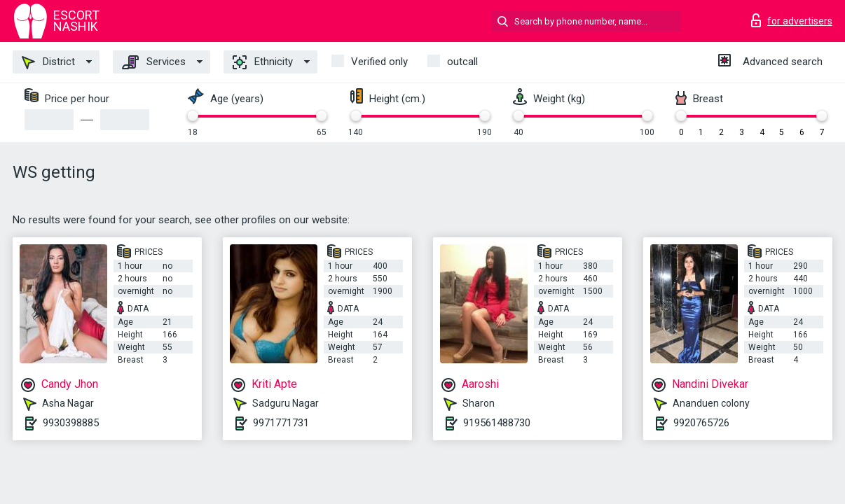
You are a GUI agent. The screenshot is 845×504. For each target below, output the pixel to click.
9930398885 (71, 423)
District (48, 62)
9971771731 (281, 423)
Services (154, 62)
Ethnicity (263, 62)
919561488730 (497, 423)
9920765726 (701, 423)
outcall (462, 62)
